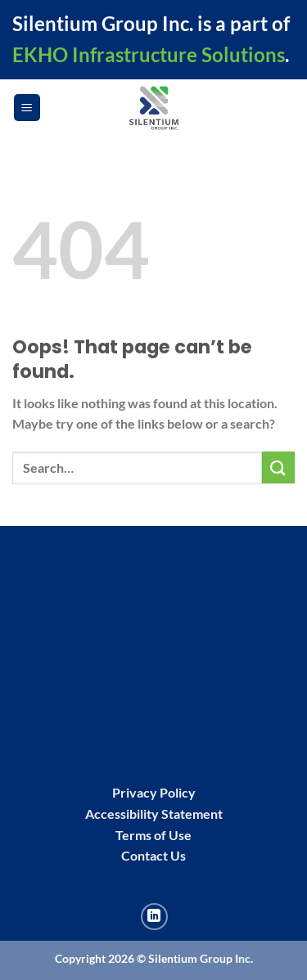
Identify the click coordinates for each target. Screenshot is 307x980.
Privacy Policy (154, 792)
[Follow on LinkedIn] (154, 917)
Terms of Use (153, 835)
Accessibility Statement (154, 814)
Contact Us (153, 855)
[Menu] (27, 108)
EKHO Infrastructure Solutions (149, 54)
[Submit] (278, 468)
